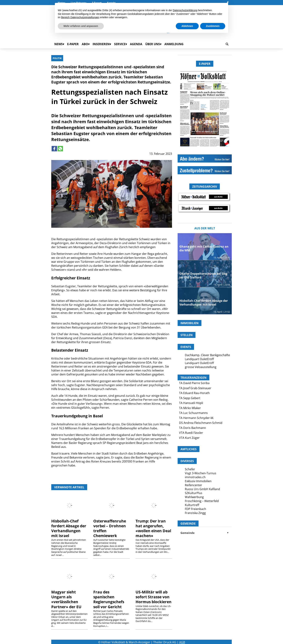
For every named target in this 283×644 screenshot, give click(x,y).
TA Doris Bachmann (192, 428)
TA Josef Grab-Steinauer (195, 388)
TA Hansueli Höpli (191, 403)
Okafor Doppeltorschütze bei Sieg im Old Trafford (203, 275)
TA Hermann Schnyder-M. (196, 418)
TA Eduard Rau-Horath (194, 393)
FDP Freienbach (195, 509)
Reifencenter (193, 485)
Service (120, 44)
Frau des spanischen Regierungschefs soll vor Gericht (109, 599)
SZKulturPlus (194, 493)
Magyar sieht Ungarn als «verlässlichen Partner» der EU (66, 599)
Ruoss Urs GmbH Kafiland (202, 489)
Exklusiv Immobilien (198, 481)
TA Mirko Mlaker (190, 408)
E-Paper (73, 44)
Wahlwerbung (194, 497)
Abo (85, 44)
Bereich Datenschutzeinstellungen (80, 17)
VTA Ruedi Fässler (191, 433)
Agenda (136, 44)
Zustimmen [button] (213, 26)
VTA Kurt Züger (189, 438)
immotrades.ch (195, 477)
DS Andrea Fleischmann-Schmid (201, 423)
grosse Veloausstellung (201, 367)
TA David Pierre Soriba (194, 383)
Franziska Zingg (195, 513)
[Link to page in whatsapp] (60, 149)
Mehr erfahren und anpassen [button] (81, 26)
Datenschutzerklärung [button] (185, 10)
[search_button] (227, 44)
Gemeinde (205, 533)
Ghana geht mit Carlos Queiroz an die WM (204, 248)
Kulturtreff (192, 505)
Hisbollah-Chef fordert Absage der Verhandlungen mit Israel (69, 528)
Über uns (153, 44)
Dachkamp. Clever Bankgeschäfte (207, 355)
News (58, 44)
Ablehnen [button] (187, 26)
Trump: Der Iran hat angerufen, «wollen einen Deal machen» (153, 528)
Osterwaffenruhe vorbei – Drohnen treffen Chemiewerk (110, 528)
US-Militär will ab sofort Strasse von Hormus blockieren (154, 597)
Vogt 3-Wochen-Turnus (201, 473)
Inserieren (101, 44)
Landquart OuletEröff (199, 359)
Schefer (190, 469)
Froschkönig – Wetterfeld (202, 501)
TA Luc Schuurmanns (193, 413)
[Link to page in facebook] (54, 149)
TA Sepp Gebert (190, 398)
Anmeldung (174, 44)
